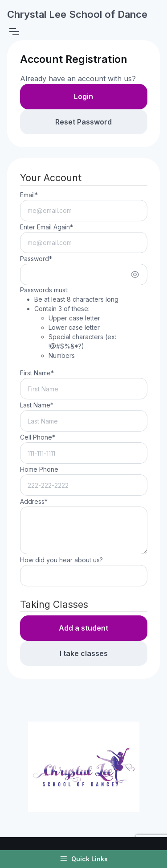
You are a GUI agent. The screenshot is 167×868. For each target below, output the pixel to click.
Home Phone (39, 469)
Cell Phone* (38, 437)
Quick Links (84, 859)
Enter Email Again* (47, 227)
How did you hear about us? (61, 560)
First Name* (37, 373)
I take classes (84, 653)
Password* (36, 259)
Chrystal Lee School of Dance (77, 14)
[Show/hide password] (135, 274)
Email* (29, 195)
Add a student (83, 628)
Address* (34, 501)
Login (83, 96)
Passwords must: (84, 323)
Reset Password (83, 122)
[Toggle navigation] (14, 32)
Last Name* (37, 405)
